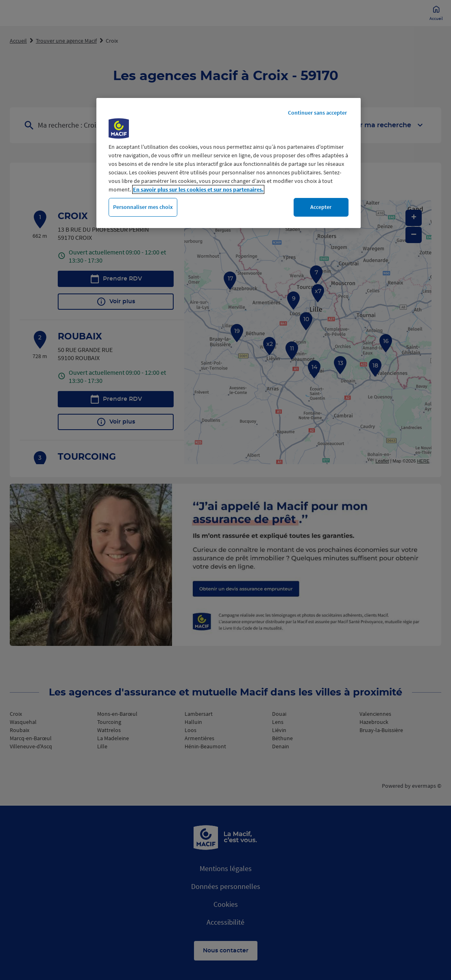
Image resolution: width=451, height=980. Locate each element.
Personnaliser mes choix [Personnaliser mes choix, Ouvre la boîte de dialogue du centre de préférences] (143, 207)
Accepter (321, 207)
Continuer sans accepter (317, 113)
